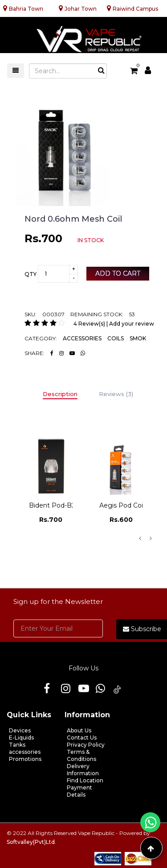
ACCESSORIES (82, 338)
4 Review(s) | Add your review (114, 324)
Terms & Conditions (81, 755)
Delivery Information (83, 770)
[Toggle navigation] (16, 71)
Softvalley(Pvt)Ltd (31, 842)
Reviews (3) (116, 394)
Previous (140, 538)
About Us (79, 730)
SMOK (138, 338)
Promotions (25, 759)
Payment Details (79, 791)
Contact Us (82, 738)
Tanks (17, 745)
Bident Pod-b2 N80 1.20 (67, 505)
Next (151, 538)
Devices (20, 730)
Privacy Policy (86, 745)
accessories (25, 752)
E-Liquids (21, 738)
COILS (116, 338)
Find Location (85, 780)
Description (60, 394)
